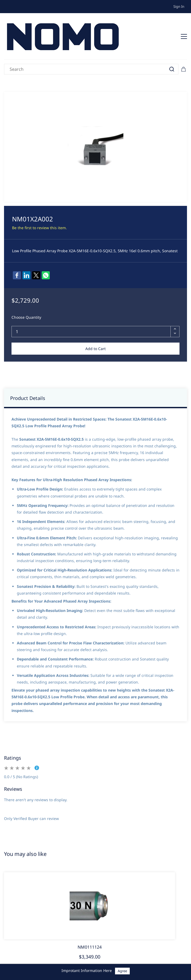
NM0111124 (90, 947)
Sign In (179, 6)
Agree (122, 971)
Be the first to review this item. (39, 228)
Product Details (28, 398)
